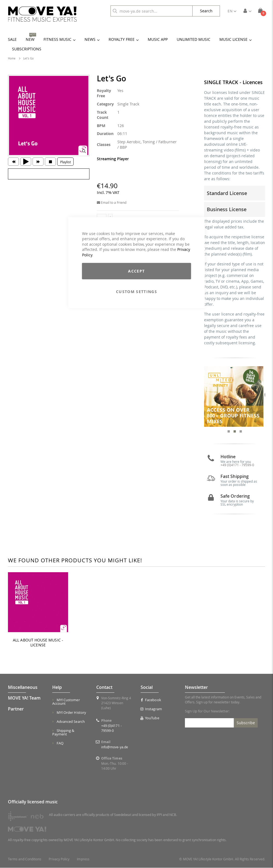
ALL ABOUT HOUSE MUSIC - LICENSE (38, 643)
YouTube (150, 718)
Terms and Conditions (25, 859)
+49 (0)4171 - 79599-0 (237, 465)
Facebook (151, 700)
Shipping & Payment (63, 733)
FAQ (60, 744)
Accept (136, 271)
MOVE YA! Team (24, 698)
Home (12, 58)
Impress (83, 859)
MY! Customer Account (66, 702)
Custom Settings (136, 292)
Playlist (66, 162)
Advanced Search (71, 722)
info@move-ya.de (115, 747)
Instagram (151, 709)
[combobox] (152, 11)
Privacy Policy (59, 859)
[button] (232, 11)
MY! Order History (71, 713)
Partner (16, 709)
